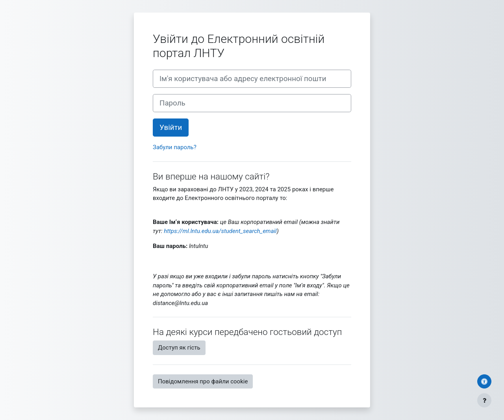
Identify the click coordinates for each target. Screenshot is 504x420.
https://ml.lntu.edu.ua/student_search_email (220, 231)
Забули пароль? (175, 147)
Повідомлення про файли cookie (203, 381)
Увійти (171, 128)
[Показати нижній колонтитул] (484, 400)
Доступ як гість (179, 348)
